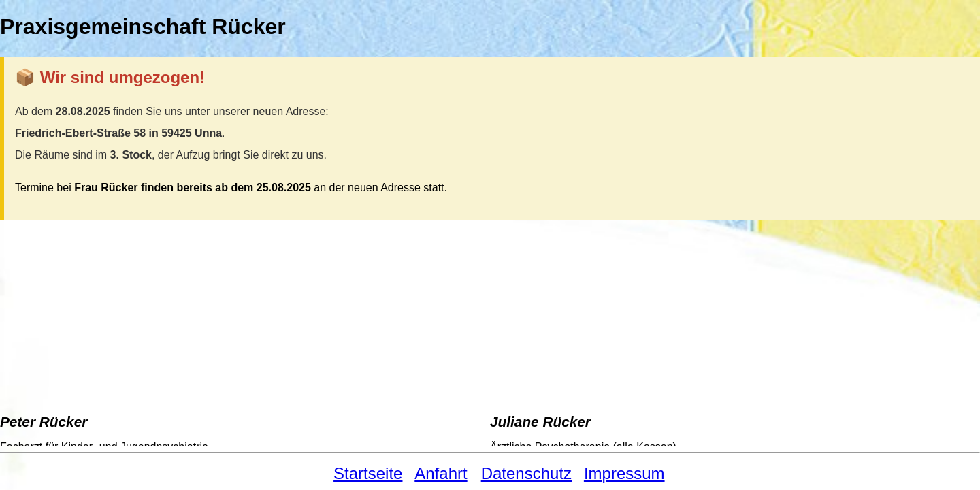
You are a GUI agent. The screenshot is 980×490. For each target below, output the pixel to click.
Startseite (368, 473)
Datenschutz (526, 473)
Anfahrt (441, 473)
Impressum (624, 473)
